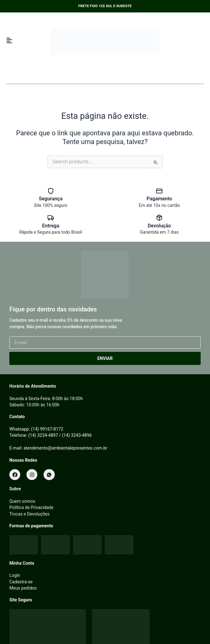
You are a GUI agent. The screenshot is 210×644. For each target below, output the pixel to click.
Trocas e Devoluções (29, 514)
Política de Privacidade (31, 507)
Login (15, 575)
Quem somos (22, 501)
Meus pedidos (23, 588)
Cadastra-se (21, 582)
